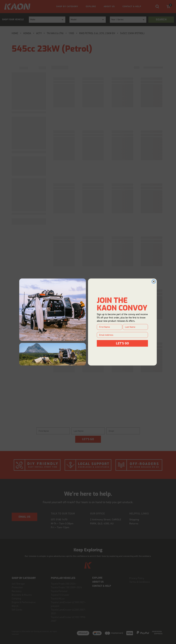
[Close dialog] (154, 282)
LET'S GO (122, 343)
